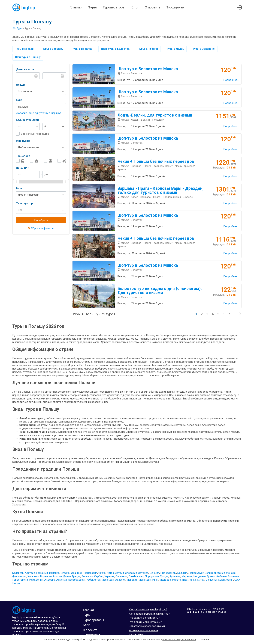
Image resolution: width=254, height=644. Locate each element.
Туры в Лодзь (175, 49)
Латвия (120, 573)
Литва (110, 573)
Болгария (87, 576)
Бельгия (182, 573)
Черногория (90, 573)
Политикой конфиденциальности (179, 640)
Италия (65, 573)
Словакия (131, 573)
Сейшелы (211, 580)
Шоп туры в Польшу (28, 57)
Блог (135, 7)
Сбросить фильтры (41, 228)
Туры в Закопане (204, 49)
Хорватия (33, 576)
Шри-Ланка (189, 580)
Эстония (143, 573)
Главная (76, 7)
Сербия (99, 576)
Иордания (199, 576)
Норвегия (46, 576)
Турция (164, 576)
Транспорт (23, 156)
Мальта (177, 580)
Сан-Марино (136, 576)
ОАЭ (237, 580)
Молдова (165, 580)
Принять (205, 640)
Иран (155, 580)
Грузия (211, 576)
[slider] (16, 182)
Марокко (132, 580)
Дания (67, 576)
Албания (221, 576)
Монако (231, 573)
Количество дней (27, 120)
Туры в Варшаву (53, 49)
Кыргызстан (226, 580)
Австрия (30, 573)
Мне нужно (23, 141)
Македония (36, 580)
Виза (19, 188)
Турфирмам (175, 7)
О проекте (153, 7)
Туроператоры (114, 7)
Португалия (152, 576)
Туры (92, 7)
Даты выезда (25, 69)
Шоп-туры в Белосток (115, 49)
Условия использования (144, 630)
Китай (201, 580)
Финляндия (19, 576)
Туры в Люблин (148, 49)
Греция (76, 576)
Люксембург (196, 573)
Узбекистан (93, 580)
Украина (109, 576)
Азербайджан (77, 580)
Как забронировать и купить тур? (149, 614)
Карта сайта (136, 634)
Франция (76, 573)
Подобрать (41, 220)
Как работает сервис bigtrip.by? (148, 609)
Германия (42, 573)
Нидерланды (168, 573)
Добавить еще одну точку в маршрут (39, 113)
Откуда (21, 85)
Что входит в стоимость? (144, 618)
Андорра (50, 580)
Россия (57, 576)
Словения (121, 576)
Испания (54, 573)
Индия (16, 583)
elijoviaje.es (204, 609)
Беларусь (18, 573)
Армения (62, 580)
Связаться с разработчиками (147, 626)
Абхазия (120, 580)
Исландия (145, 580)
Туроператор (24, 204)
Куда (19, 100)
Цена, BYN (23, 168)
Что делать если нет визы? (145, 622)
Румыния (175, 576)
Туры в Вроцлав (82, 49)
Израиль (187, 576)
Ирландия (108, 580)
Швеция (154, 573)
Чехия (102, 573)
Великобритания (215, 573)
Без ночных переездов (35, 134)
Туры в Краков (24, 49)
